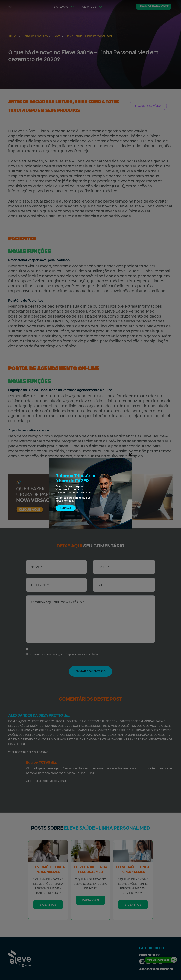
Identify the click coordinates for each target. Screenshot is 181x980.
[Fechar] (130, 455)
